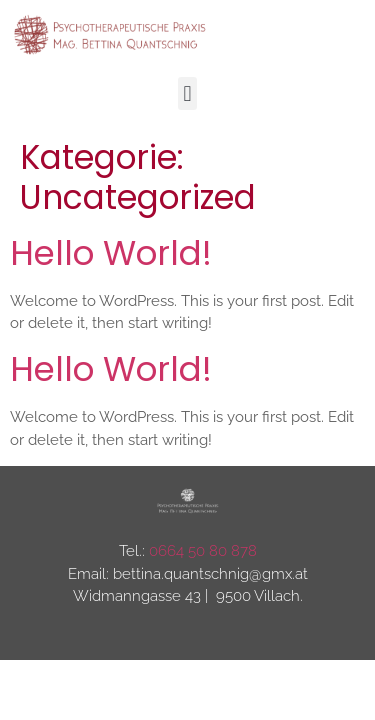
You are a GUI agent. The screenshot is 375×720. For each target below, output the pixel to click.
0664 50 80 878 (203, 551)
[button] (187, 93)
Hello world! (111, 253)
